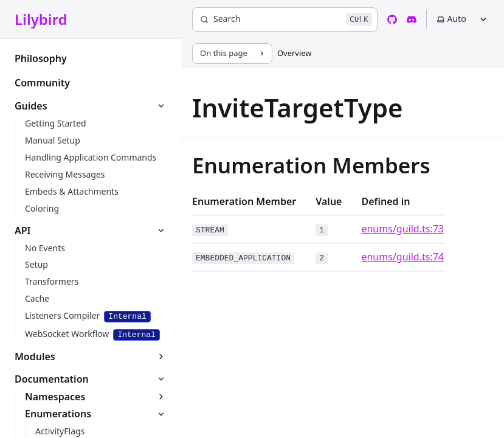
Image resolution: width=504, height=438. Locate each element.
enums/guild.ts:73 (402, 229)
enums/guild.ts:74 (402, 257)
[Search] (285, 19)
